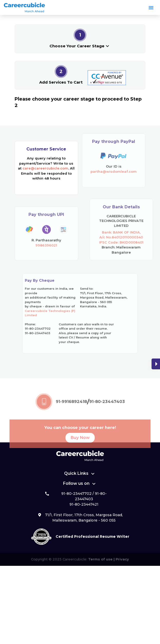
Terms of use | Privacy (108, 559)
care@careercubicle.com (45, 168)
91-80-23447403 (104, 408)
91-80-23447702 (76, 494)
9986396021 (46, 252)
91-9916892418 (72, 408)
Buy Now (80, 444)
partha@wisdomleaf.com (114, 165)
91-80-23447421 (84, 504)
